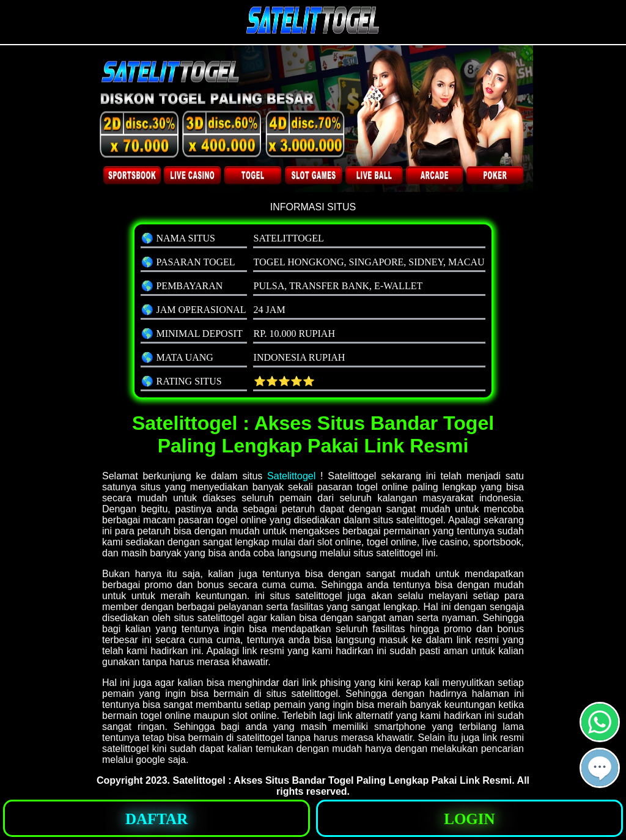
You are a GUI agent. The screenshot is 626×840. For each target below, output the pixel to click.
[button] (600, 768)
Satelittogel (291, 476)
